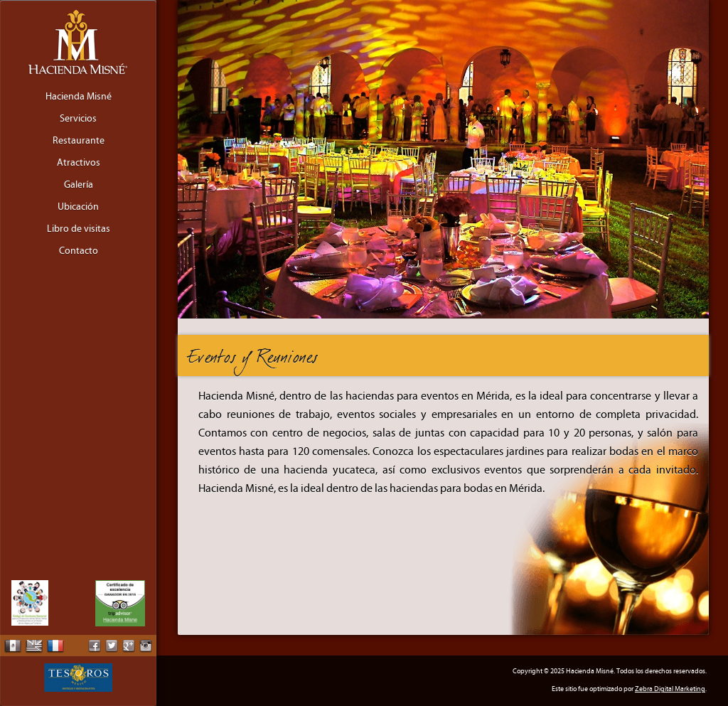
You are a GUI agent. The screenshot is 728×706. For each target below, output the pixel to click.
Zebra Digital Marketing (670, 689)
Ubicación (78, 207)
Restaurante (79, 141)
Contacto (79, 251)
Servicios (78, 119)
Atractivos (79, 163)
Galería (79, 185)
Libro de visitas (79, 229)
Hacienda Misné (79, 97)
